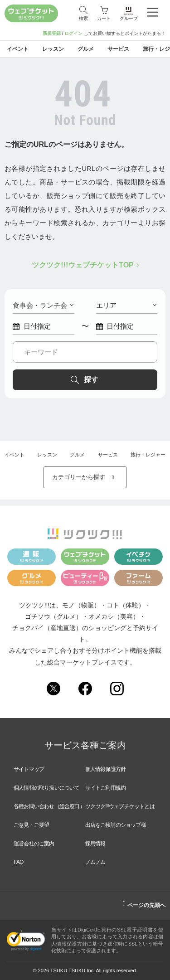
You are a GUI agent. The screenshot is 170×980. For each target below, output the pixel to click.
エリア (126, 305)
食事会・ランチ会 (43, 305)
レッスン (47, 455)
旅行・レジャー (148, 455)
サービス (108, 455)
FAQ (19, 862)
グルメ (77, 455)
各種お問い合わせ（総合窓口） (49, 806)
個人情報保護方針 (106, 769)
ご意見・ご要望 (31, 825)
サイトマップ (29, 769)
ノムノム (95, 862)
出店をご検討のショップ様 (116, 825)
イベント (15, 455)
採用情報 (95, 844)
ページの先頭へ (144, 904)
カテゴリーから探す (85, 477)
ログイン (73, 33)
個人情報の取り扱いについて (47, 788)
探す (84, 380)
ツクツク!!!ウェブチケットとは (120, 806)
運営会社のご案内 (34, 844)
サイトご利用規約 (106, 788)
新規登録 (52, 33)
